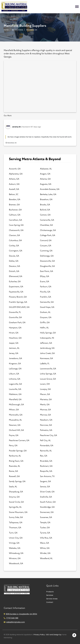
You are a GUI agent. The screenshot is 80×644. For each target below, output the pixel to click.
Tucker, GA (45, 528)
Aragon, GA (45, 174)
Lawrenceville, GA (48, 369)
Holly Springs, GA (48, 333)
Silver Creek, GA (47, 492)
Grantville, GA (15, 317)
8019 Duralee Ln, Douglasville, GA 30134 (21, 614)
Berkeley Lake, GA (48, 194)
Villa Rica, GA (46, 538)
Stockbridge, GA (47, 507)
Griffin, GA (45, 322)
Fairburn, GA (46, 287)
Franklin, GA (46, 297)
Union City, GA (16, 538)
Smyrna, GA (14, 497)
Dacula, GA (14, 256)
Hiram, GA (14, 333)
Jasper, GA (14, 343)
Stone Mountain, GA (18, 512)
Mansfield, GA (15, 399)
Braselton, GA (46, 199)
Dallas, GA (14, 261)
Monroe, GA (45, 410)
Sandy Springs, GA (17, 481)
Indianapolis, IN (47, 338)
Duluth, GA (14, 271)
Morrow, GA (45, 415)
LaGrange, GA (15, 369)
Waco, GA (44, 543)
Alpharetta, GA (16, 174)
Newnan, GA (15, 425)
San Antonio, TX (47, 476)
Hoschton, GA (15, 338)
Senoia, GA (45, 487)
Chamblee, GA (46, 225)
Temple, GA (45, 522)
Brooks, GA (45, 205)
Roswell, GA (14, 476)
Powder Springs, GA (18, 451)
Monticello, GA (16, 415)
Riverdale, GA (46, 461)
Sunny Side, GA (16, 517)
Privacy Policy (39, 635)
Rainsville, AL (46, 451)
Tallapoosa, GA (16, 522)
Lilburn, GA (14, 374)
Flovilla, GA (45, 292)
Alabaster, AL (46, 169)
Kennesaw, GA (46, 358)
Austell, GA (14, 189)
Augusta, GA (46, 184)
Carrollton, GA (15, 220)
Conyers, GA (46, 246)
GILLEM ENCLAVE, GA (19, 307)
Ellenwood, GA (16, 276)
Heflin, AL (44, 328)
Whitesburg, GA (16, 553)
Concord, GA (46, 240)
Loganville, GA (15, 384)
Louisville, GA (15, 389)
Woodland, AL (46, 558)
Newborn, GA (46, 420)
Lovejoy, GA (45, 389)
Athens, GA (14, 179)
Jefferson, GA (46, 343)
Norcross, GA (46, 425)
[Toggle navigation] (77, 7)
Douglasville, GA (47, 266)
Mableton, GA (15, 394)
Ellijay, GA (45, 276)
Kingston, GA (15, 364)
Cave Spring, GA (16, 225)
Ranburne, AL (15, 456)
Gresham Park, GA (17, 322)
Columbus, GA (15, 240)
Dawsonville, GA (47, 261)
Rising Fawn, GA (16, 461)
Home (6, 30)
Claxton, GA (14, 235)
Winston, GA (15, 558)
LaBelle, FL (45, 364)
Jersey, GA (14, 353)
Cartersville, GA (47, 220)
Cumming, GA (46, 251)
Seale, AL (13, 487)
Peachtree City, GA (48, 435)
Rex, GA (44, 456)
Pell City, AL (45, 440)
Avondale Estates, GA (50, 189)
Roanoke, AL (15, 466)
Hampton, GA (15, 328)
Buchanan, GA (15, 210)
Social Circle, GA (16, 502)
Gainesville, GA (47, 302)
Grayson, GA (46, 317)
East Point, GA (47, 271)
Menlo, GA (45, 405)
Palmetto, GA (46, 430)
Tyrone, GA (45, 533)
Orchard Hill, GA (16, 430)
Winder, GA (45, 553)
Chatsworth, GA (16, 230)
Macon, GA (45, 394)
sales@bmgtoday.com (16, 622)
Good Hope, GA (47, 307)
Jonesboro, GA (15, 358)
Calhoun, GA (15, 215)
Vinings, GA (14, 543)
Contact (50, 602)
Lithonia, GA (15, 379)
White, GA (45, 548)
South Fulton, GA (48, 502)
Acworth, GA (15, 169)
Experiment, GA (16, 287)
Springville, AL (15, 507)
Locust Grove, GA (48, 379)
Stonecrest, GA (47, 512)
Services (50, 595)
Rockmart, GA (46, 466)
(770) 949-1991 (12, 618)
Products (50, 592)
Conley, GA (14, 246)
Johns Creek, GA (47, 353)
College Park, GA (48, 235)
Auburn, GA (14, 184)
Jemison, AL (14, 348)
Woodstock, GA (16, 563)
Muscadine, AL (15, 420)
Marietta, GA (46, 399)
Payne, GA (14, 435)
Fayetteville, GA (16, 292)
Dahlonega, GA (47, 256)
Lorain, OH (45, 384)
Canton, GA (45, 215)
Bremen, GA (14, 205)
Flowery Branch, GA (18, 297)
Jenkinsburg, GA (47, 348)
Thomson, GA (15, 528)
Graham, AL (45, 312)
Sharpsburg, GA (16, 492)
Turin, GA (13, 533)
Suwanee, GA (46, 517)
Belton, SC (14, 194)
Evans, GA (45, 281)
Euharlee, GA (15, 281)
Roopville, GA (46, 471)
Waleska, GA (15, 548)
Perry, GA (13, 445)
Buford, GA (45, 210)
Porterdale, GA (47, 445)
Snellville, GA (46, 497)
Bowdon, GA (15, 199)
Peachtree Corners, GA (19, 440)
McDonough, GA (16, 405)
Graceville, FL (15, 312)
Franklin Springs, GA (18, 302)
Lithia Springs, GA (48, 374)
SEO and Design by (54, 635)
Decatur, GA (14, 266)
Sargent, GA (45, 481)
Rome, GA (13, 471)
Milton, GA (14, 410)
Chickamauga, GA (48, 230)
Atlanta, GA (45, 179)
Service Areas (17, 30)
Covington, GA (16, 251)
